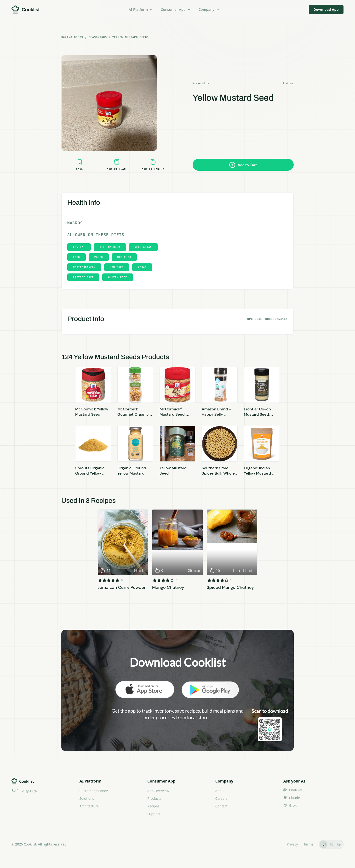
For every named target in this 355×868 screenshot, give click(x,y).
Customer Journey (94, 791)
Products (154, 798)
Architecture (89, 806)
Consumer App (176, 9)
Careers (221, 798)
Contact (221, 806)
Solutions (87, 798)
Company (209, 9)
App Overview (158, 791)
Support (154, 814)
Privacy (292, 844)
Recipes (153, 806)
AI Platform (141, 9)
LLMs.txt (274, 844)
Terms (309, 844)
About (220, 791)
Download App (326, 9)
